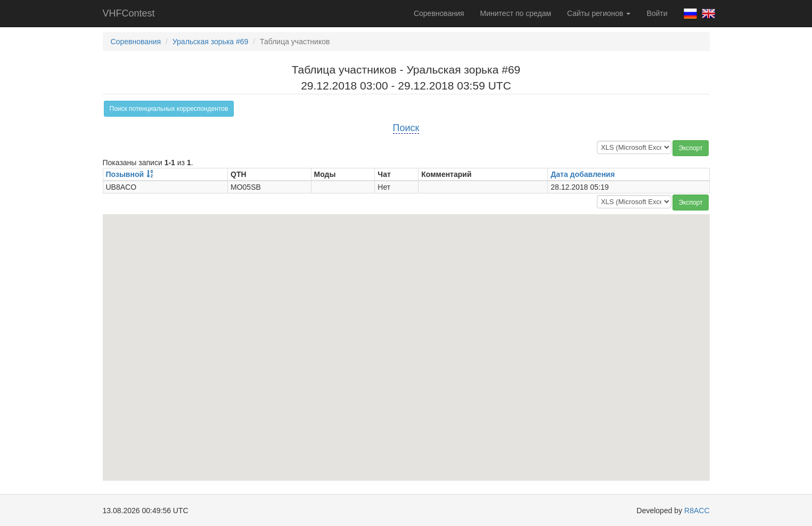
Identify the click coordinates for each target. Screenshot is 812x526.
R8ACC (697, 511)
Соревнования (439, 13)
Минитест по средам (516, 13)
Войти (657, 13)
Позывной (125, 174)
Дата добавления (583, 174)
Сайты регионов (599, 13)
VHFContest (129, 13)
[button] (406, 338)
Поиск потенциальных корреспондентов (169, 109)
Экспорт (690, 148)
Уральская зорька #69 (211, 42)
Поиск (406, 128)
